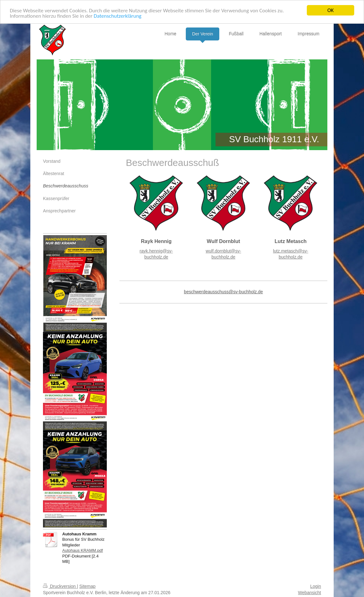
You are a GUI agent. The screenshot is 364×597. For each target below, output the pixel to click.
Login (316, 586)
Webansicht (309, 592)
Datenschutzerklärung (118, 16)
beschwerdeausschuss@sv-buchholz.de (223, 292)
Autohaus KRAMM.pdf (83, 550)
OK (331, 10)
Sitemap (87, 586)
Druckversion (60, 586)
